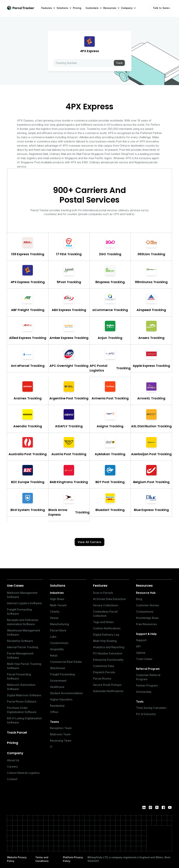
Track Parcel (17, 732)
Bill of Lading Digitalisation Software (24, 720)
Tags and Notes (103, 622)
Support (141, 640)
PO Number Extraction (108, 653)
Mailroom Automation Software (21, 687)
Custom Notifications (107, 628)
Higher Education (61, 699)
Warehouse (58, 668)
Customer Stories (147, 605)
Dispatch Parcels (104, 672)
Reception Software (20, 641)
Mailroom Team (60, 734)
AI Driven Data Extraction (109, 599)
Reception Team (61, 728)
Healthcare (57, 687)
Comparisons (145, 612)
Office (54, 712)
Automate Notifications (108, 691)
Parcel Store (58, 630)
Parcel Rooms (102, 679)
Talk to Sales (161, 8)
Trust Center (144, 659)
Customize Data (103, 666)
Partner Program (147, 685)
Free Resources (146, 624)
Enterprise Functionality (108, 660)
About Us (13, 760)
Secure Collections (105, 605)
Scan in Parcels (103, 593)
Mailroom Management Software (22, 595)
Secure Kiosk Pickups (107, 685)
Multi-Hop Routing (105, 641)
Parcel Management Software (20, 655)
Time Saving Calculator (151, 708)
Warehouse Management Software (24, 632)
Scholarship (144, 692)
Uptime (141, 653)
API (138, 646)
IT (51, 747)
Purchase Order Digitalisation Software (22, 710)
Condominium (59, 643)
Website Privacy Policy (17, 859)
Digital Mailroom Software (24, 695)
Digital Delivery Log (106, 635)
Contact (12, 779)
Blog (139, 599)
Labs (53, 637)
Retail (54, 655)
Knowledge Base (147, 618)
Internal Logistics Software (24, 603)
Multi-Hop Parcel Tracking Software (24, 666)
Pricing (13, 743)
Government (58, 681)
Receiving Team (61, 741)
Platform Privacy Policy (73, 859)
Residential (57, 706)
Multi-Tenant (58, 605)
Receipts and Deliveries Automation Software (23, 622)
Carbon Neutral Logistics (23, 773)
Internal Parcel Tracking (23, 647)
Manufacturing (59, 624)
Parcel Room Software (22, 702)
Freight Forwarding (62, 674)
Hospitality (57, 649)
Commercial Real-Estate (66, 662)
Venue (54, 618)
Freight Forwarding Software (19, 612)
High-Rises (57, 599)
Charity (55, 612)
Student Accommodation (66, 693)
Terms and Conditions (42, 859)
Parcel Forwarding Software (19, 676)
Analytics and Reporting (109, 647)
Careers (12, 767)
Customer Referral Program (148, 677)
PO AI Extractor (146, 714)
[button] (47, 8)
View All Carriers (89, 542)
